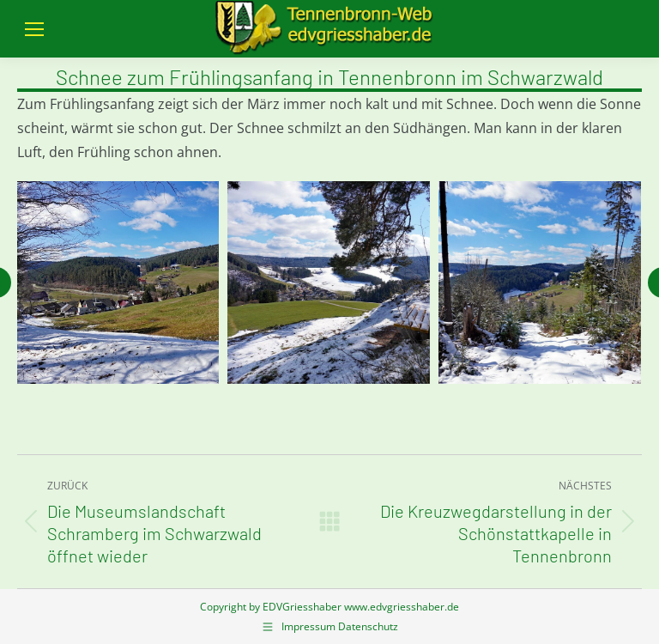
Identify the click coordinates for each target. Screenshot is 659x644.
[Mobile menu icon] (34, 29)
